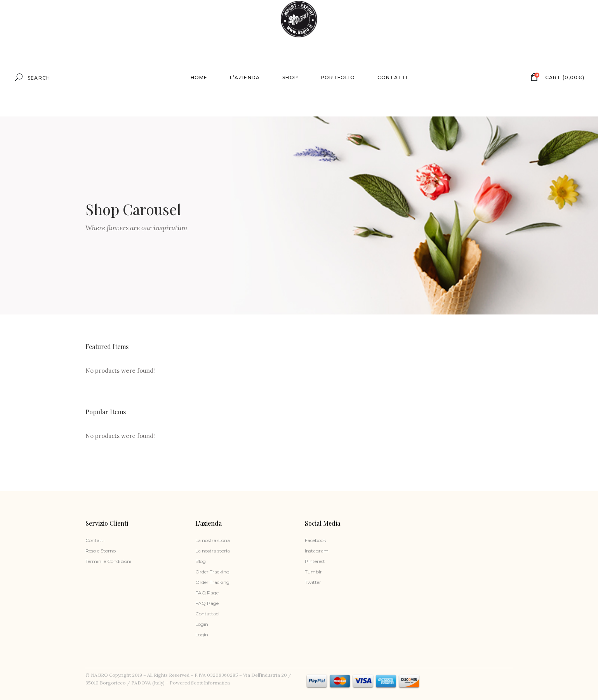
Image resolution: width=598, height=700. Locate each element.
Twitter (313, 582)
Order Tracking (212, 572)
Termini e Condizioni (108, 561)
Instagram (317, 551)
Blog (201, 561)
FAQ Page (207, 593)
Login (202, 624)
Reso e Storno (101, 551)
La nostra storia (213, 540)
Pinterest (315, 561)
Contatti (95, 540)
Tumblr (313, 572)
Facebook (316, 540)
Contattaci (207, 614)
